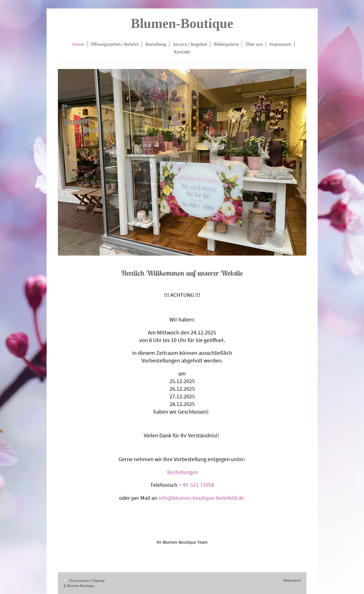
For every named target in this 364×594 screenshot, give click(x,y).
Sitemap (98, 581)
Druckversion (77, 581)
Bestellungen (183, 472)
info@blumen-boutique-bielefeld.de (201, 498)
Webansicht (292, 580)
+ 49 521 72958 (196, 485)
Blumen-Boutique (182, 23)
